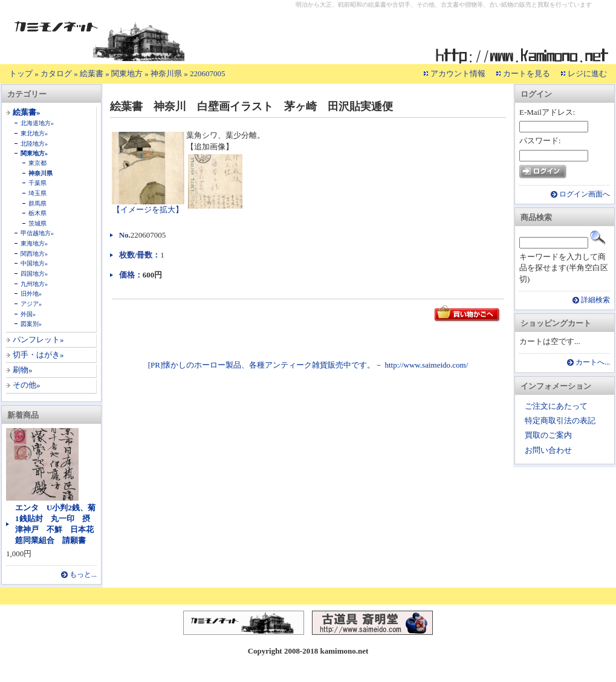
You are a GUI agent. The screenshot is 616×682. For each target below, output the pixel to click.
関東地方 (127, 73)
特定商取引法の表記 (560, 421)
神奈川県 (166, 73)
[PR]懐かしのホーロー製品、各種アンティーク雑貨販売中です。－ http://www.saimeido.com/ (308, 365)
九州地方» (34, 284)
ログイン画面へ (585, 194)
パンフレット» (38, 339)
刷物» (23, 370)
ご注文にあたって (556, 406)
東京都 (37, 163)
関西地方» (34, 254)
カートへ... (593, 362)
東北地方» (34, 133)
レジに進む (587, 73)
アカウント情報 (458, 73)
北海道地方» (37, 123)
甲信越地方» (37, 233)
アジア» (31, 304)
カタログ (56, 73)
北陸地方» (34, 144)
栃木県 (37, 213)
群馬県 (37, 203)
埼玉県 (37, 193)
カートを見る (527, 73)
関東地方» (34, 153)
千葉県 (37, 183)
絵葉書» (27, 112)
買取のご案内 (548, 435)
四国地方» (34, 274)
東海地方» (34, 243)
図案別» (31, 324)
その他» (27, 385)
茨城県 (37, 223)
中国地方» (34, 263)
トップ (21, 73)
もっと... (83, 575)
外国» (28, 314)
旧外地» (31, 294)
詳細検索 (595, 300)
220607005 (208, 73)
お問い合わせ (548, 450)
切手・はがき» (38, 355)
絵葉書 (92, 73)
